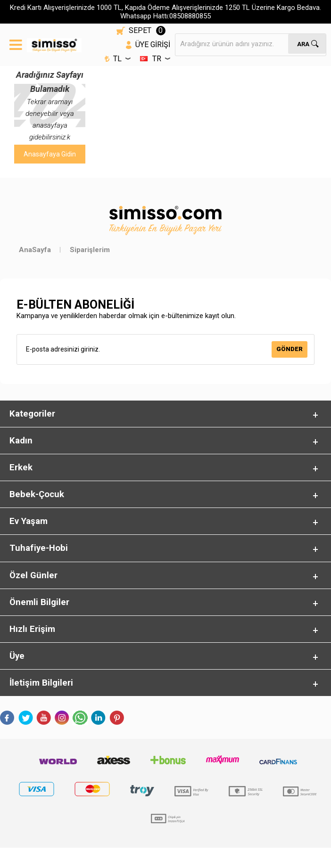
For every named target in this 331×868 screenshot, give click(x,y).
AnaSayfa (35, 250)
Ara (303, 44)
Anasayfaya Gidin (50, 154)
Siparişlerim (90, 250)
